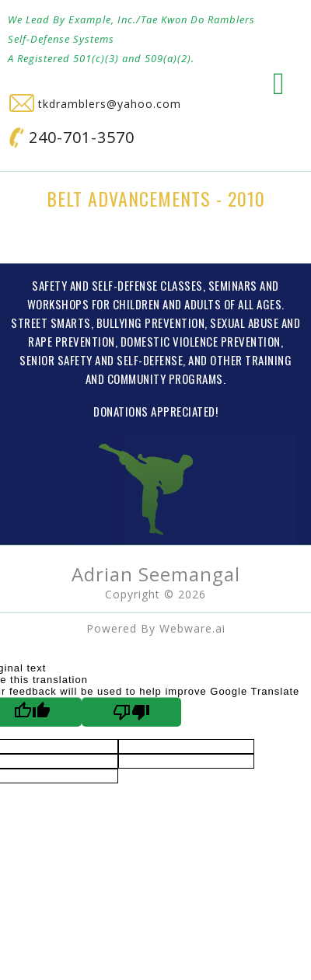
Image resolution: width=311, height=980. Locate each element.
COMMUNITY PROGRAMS (165, 378)
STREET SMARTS (51, 323)
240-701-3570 (72, 137)
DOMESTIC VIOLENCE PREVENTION (201, 341)
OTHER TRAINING (251, 360)
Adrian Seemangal (156, 574)
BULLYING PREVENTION (151, 323)
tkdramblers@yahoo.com (95, 104)
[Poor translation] (131, 712)
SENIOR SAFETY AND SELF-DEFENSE (101, 360)
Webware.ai (192, 628)
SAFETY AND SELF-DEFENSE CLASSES (117, 285)
